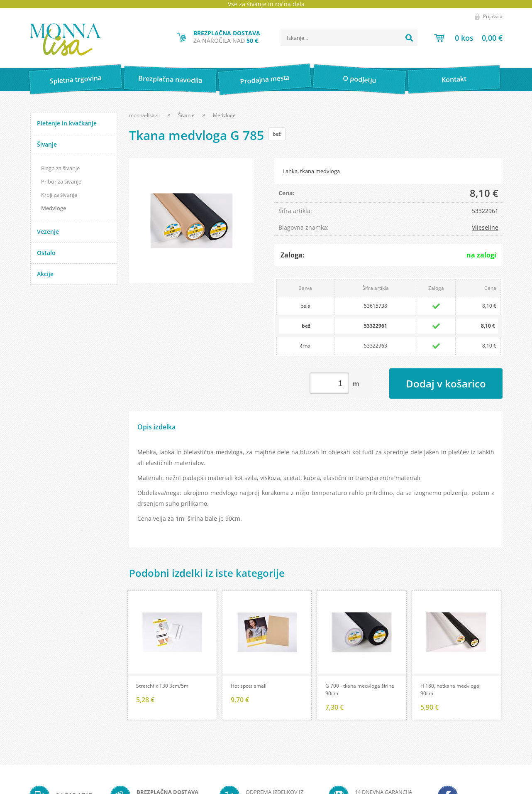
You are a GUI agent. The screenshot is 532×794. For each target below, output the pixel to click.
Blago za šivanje (60, 168)
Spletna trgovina (76, 80)
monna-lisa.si (144, 115)
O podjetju (359, 79)
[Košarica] (468, 38)
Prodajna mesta (265, 79)
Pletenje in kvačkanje (67, 123)
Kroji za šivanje (59, 195)
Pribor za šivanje (61, 181)
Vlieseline (485, 227)
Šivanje (47, 144)
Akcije (45, 274)
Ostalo (46, 253)
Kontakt (454, 79)
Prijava (493, 16)
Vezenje (48, 232)
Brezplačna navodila (170, 79)
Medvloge (54, 208)
